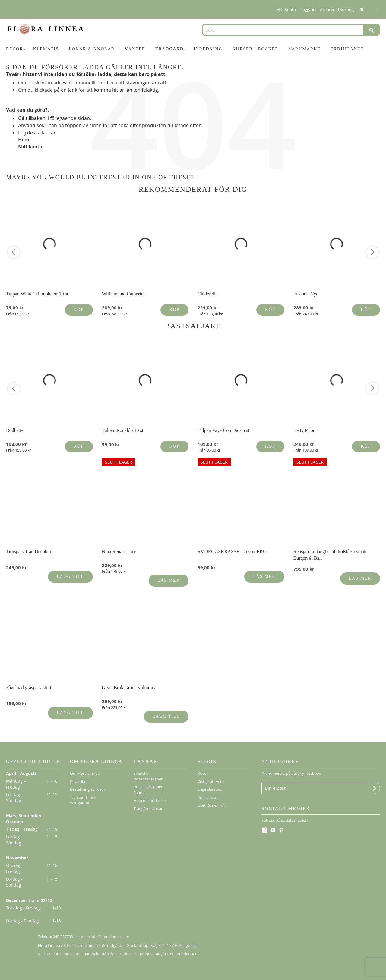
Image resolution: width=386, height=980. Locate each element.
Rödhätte (15, 430)
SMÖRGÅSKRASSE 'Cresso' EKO (232, 551)
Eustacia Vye (306, 294)
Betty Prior (304, 430)
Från (17, 314)
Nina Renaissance (119, 551)
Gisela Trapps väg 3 (144, 945)
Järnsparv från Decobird (29, 551)
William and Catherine (124, 294)
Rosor (203, 773)
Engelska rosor (211, 789)
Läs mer (169, 580)
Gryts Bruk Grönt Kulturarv (129, 687)
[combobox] (289, 30)
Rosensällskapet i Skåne (149, 790)
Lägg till (70, 577)
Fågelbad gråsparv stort (29, 687)
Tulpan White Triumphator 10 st (37, 294)
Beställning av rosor (88, 789)
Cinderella (208, 294)
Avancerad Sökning (337, 9)
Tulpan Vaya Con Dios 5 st (223, 430)
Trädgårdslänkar (148, 808)
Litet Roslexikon (212, 805)
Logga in (308, 9)
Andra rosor (208, 797)
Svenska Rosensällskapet (148, 776)
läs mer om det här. (180, 954)
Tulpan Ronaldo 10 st (123, 430)
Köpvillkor (79, 781)
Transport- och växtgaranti (83, 800)
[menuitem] (17, 49)
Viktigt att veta (211, 781)
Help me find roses (150, 800)
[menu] (193, 49)
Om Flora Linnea (85, 773)
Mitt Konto (286, 9)
